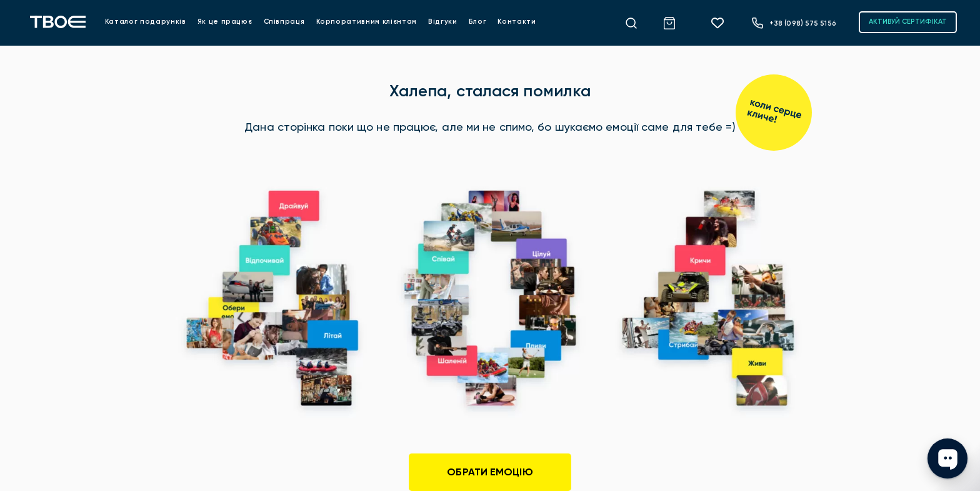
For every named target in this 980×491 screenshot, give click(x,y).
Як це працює (225, 22)
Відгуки (443, 22)
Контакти (517, 22)
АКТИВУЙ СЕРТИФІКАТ (908, 22)
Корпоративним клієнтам (367, 22)
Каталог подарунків (146, 22)
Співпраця (284, 22)
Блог (478, 22)
